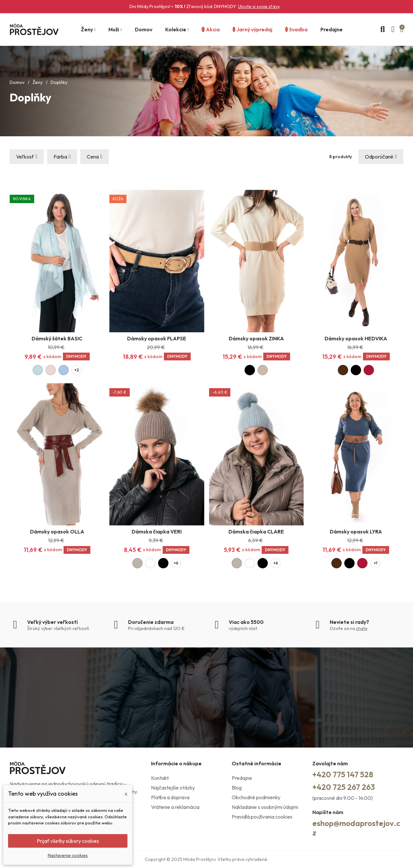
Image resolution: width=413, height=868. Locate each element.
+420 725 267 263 (344, 787)
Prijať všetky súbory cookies (68, 841)
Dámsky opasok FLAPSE (157, 338)
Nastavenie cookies (68, 855)
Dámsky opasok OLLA (57, 532)
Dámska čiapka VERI (157, 532)
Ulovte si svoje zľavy (259, 6)
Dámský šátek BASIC (57, 338)
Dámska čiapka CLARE (256, 532)
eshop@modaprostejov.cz (356, 828)
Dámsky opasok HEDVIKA (356, 338)
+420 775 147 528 (343, 774)
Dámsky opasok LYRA (356, 532)
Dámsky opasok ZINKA (256, 338)
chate (362, 628)
